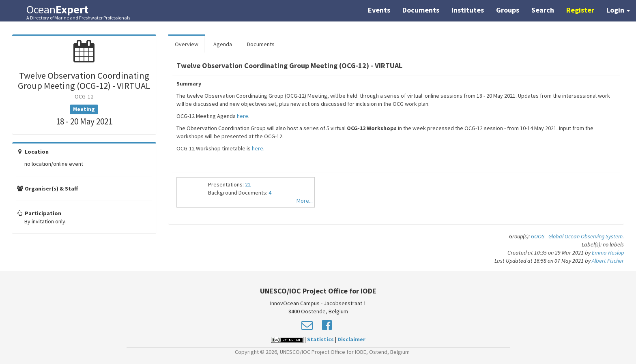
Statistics (320, 339)
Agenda (223, 44)
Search (543, 10)
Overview (187, 44)
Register (580, 10)
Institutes (468, 10)
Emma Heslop (608, 253)
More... (305, 201)
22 (248, 184)
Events (379, 10)
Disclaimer (351, 339)
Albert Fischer (608, 261)
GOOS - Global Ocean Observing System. (577, 236)
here (243, 116)
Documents (421, 10)
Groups (508, 10)
